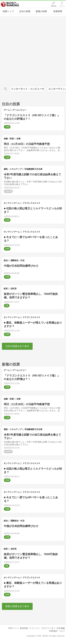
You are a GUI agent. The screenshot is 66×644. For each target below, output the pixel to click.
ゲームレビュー (19, 110)
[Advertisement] (33, 49)
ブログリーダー (48, 628)
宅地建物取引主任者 (33, 169)
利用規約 (53, 631)
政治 (6, 260)
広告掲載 (61, 628)
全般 (18, 139)
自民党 (14, 289)
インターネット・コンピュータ (28, 89)
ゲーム (7, 110)
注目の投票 (25, 11)
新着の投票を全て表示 (17, 606)
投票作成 (54, 6)
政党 (6, 289)
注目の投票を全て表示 (17, 346)
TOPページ (13, 628)
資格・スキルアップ (13, 169)
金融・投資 (9, 139)
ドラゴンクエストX (31, 203)
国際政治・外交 (17, 260)
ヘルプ (62, 631)
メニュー (62, 6)
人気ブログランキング (10, 4)
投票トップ (8, 11)
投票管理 (58, 11)
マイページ (34, 628)
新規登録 (24, 628)
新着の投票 (41, 11)
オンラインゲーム (12, 203)
